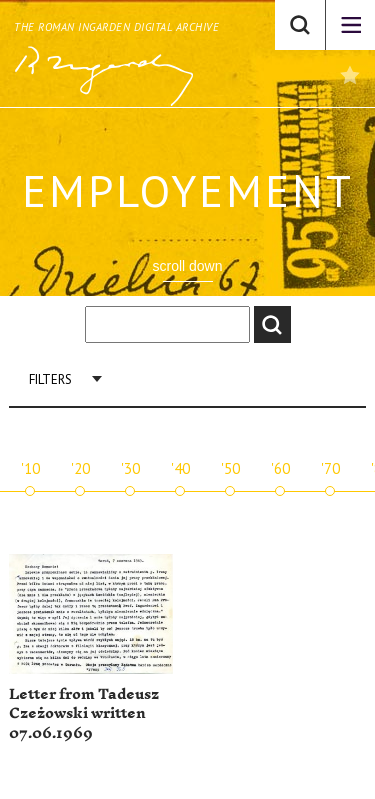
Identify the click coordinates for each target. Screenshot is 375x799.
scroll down (187, 266)
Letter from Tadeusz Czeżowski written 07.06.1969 (84, 714)
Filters (50, 379)
